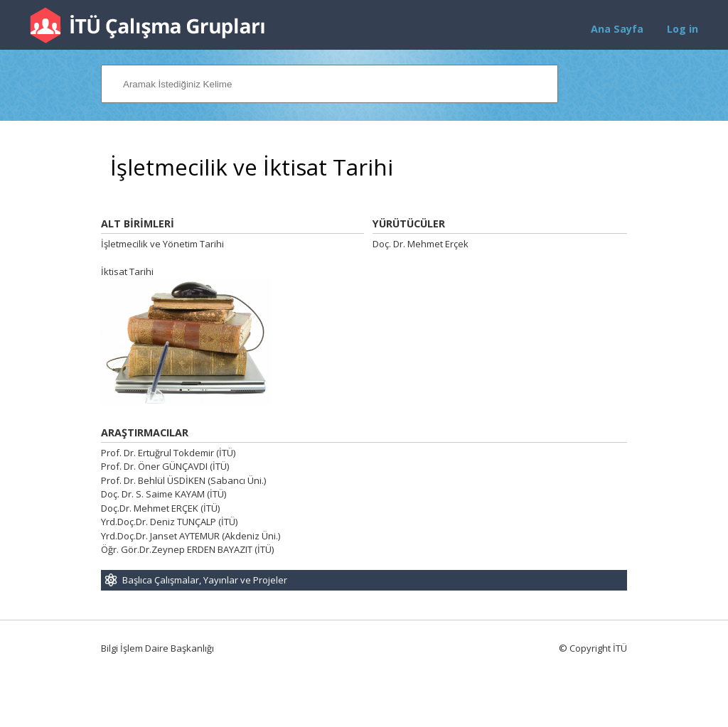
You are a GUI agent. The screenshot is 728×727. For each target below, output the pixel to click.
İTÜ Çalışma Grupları (147, 25)
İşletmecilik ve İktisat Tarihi (252, 167)
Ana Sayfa (617, 29)
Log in (682, 29)
